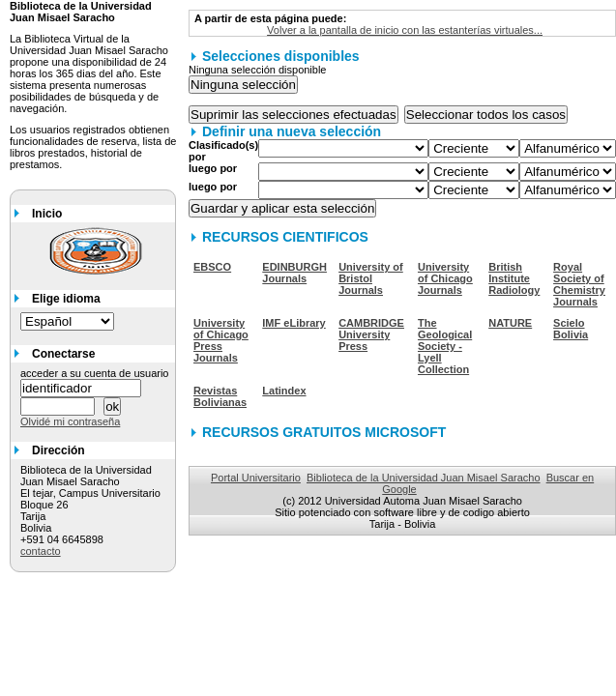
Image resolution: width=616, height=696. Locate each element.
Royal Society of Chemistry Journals (579, 284)
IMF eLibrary (293, 323)
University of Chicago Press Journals (221, 340)
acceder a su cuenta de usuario (95, 373)
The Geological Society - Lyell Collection (445, 346)
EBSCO (212, 267)
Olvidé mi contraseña (70, 421)
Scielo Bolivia (571, 329)
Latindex (284, 391)
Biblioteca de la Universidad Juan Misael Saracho (424, 478)
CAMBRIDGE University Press (371, 334)
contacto (41, 551)
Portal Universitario (256, 478)
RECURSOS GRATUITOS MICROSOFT (324, 432)
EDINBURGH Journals (294, 273)
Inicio (47, 214)
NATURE (510, 323)
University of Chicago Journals (445, 278)
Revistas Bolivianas (220, 396)
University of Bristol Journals (371, 278)
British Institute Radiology (514, 278)
